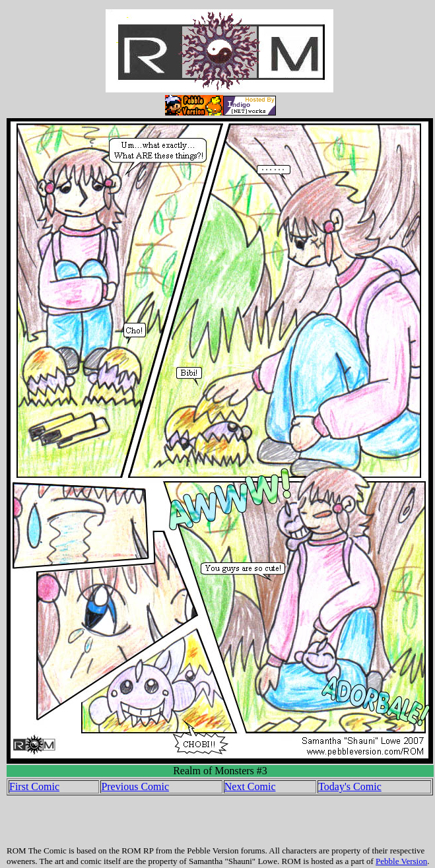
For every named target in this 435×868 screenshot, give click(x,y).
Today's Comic (350, 786)
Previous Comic (135, 786)
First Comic (34, 786)
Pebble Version (401, 861)
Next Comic (250, 786)
